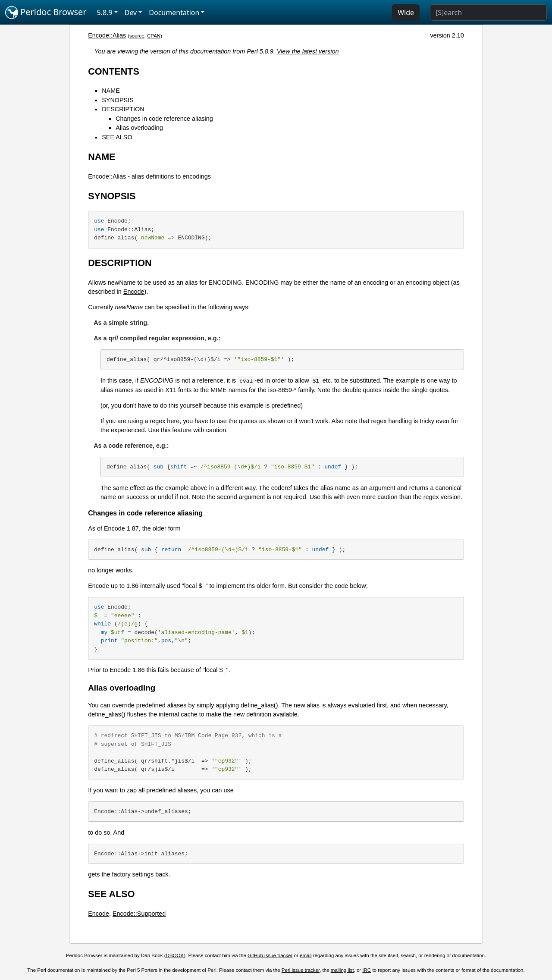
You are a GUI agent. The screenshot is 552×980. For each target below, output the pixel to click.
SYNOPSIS (118, 100)
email (306, 955)
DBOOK (175, 955)
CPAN (154, 36)
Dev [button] (131, 13)
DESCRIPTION (123, 109)
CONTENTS (114, 71)
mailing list (342, 970)
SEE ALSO (117, 137)
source (137, 36)
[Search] (488, 13)
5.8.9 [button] (105, 13)
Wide (406, 13)
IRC (367, 970)
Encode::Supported (139, 914)
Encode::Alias (107, 35)
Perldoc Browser (46, 13)
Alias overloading (139, 128)
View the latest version (308, 51)
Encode (134, 292)
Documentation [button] (174, 13)
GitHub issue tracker (270, 955)
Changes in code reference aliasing (164, 119)
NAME (111, 91)
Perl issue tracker (301, 970)
